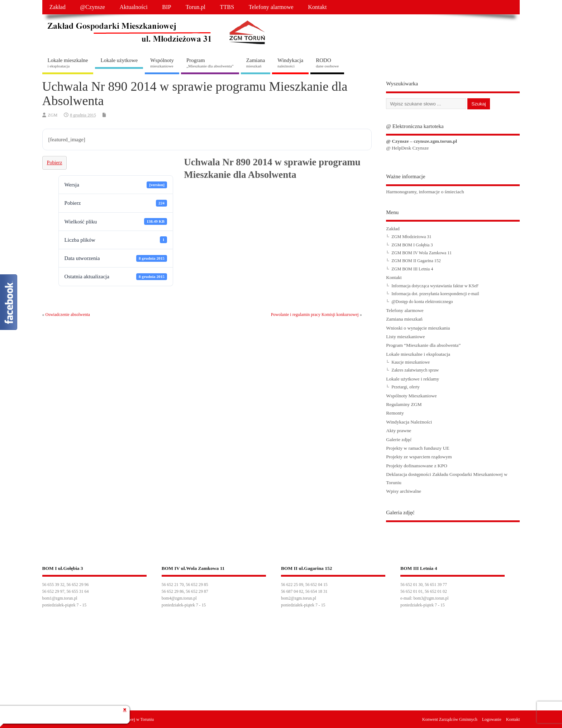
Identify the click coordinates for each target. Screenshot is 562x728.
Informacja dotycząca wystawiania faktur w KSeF (435, 286)
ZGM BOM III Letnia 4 (412, 269)
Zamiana (256, 63)
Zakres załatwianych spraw (415, 370)
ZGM (53, 115)
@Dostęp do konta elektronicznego (422, 302)
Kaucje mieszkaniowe (411, 362)
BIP (166, 7)
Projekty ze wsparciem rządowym (419, 457)
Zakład (58, 7)
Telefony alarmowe (271, 7)
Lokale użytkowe (119, 60)
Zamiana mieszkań (404, 319)
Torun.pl (196, 7)
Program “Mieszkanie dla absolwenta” (423, 345)
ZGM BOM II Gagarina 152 (416, 261)
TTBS (227, 7)
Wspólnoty (162, 63)
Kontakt (317, 7)
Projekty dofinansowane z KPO (417, 466)
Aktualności (134, 7)
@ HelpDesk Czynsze (407, 148)
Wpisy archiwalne (404, 491)
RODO (327, 63)
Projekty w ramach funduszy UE (418, 448)
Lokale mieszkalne (68, 63)
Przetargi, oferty (406, 387)
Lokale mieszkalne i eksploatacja (418, 354)
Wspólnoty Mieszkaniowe (411, 396)
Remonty (395, 413)
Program (210, 63)
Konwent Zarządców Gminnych (450, 719)
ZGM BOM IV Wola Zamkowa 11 (421, 253)
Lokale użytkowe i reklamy (413, 379)
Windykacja (290, 63)
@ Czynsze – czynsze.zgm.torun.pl (421, 141)
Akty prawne (399, 431)
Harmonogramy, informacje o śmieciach (425, 192)
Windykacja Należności (409, 422)
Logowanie (492, 719)
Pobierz (55, 163)
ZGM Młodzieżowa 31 (411, 237)
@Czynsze (92, 7)
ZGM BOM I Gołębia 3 (412, 245)
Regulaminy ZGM (404, 404)
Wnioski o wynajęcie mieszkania (418, 328)
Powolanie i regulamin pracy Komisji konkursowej (315, 315)
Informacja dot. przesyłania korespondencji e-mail (435, 294)
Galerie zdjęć (399, 439)
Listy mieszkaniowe (405, 337)
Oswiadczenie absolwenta (68, 315)
